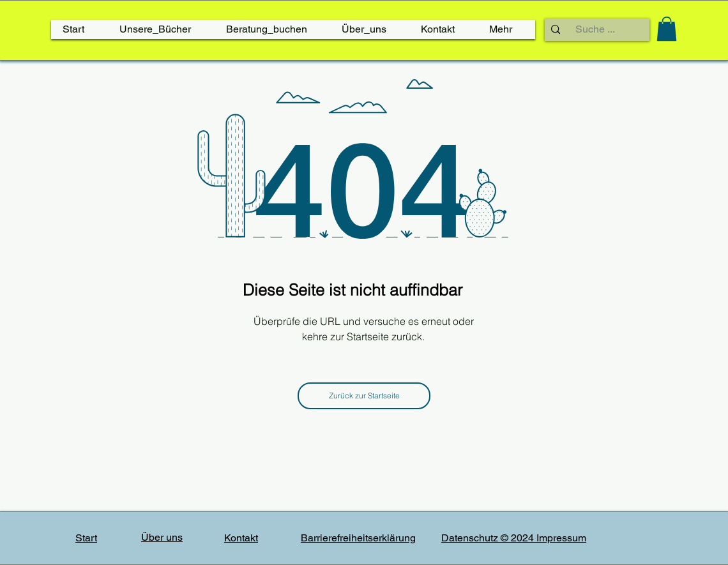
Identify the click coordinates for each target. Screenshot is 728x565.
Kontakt (241, 538)
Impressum (561, 538)
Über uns (162, 537)
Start (86, 538)
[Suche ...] (595, 29)
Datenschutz (471, 538)
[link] (667, 29)
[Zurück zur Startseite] (364, 396)
